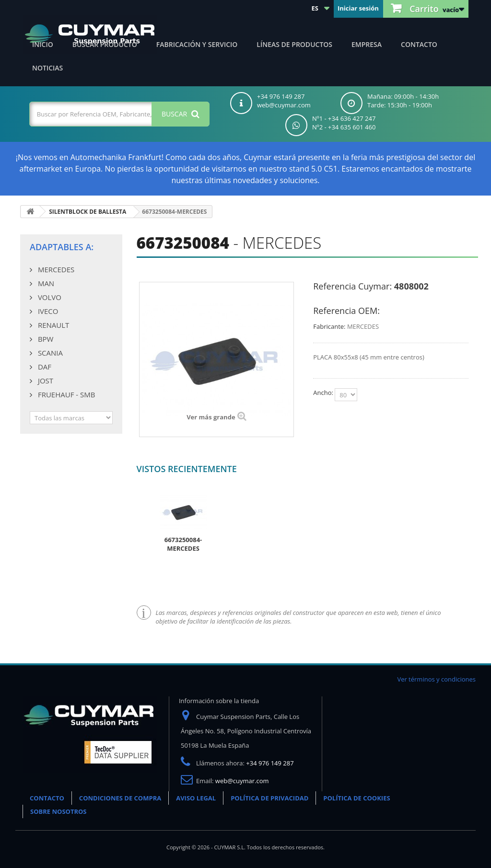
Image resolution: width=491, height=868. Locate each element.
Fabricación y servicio (197, 44)
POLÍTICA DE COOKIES (357, 798)
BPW (45, 339)
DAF (44, 367)
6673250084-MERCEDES (183, 544)
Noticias (47, 68)
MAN (45, 283)
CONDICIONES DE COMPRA (120, 798)
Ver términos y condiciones (436, 679)
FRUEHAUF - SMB (65, 394)
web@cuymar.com (242, 781)
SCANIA (49, 353)
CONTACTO (47, 798)
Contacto (419, 44)
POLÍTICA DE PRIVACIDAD (269, 798)
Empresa (367, 44)
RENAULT (53, 325)
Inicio (43, 44)
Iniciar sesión (358, 8)
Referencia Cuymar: (352, 286)
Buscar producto (105, 44)
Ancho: (324, 393)
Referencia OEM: (346, 311)
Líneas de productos (294, 44)
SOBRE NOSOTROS (58, 811)
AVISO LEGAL (196, 798)
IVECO (47, 311)
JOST (45, 381)
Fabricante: (329, 326)
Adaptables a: (62, 247)
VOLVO (49, 297)
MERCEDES (55, 269)
